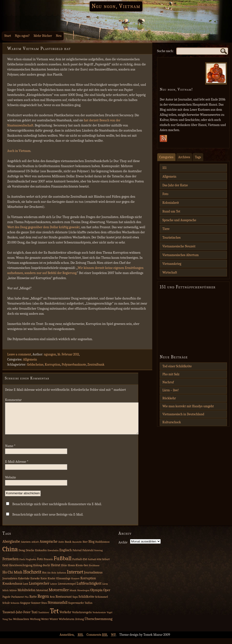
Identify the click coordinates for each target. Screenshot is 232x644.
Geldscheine (35, 365)
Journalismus (93, 578)
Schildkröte (86, 602)
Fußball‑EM (80, 565)
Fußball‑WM (94, 565)
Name (10, 452)
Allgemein (30, 359)
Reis (52, 603)
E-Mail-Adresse (17, 467)
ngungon (50, 354)
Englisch (66, 556)
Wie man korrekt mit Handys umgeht (188, 406)
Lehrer (54, 590)
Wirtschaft (170, 272)
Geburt (106, 565)
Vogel (109, 618)
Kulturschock (172, 422)
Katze (44, 584)
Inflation (61, 578)
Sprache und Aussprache (179, 220)
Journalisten (10, 584)
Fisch (22, 565)
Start (8, 36)
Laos (25, 590)
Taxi (34, 618)
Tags (198, 157)
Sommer (36, 609)
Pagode (6, 603)
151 (164, 168)
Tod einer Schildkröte (177, 366)
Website (11, 483)
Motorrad (42, 596)
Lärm (105, 590)
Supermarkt (76, 609)
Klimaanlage (63, 584)
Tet (54, 617)
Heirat (56, 571)
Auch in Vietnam (19, 151)
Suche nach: (165, 51)
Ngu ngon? (22, 36)
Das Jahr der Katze (175, 185)
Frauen (48, 565)
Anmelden (67, 640)
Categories (166, 157)
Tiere (166, 229)
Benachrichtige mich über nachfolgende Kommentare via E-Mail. (57, 510)
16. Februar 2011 (68, 354)
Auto (61, 548)
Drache (30, 556)
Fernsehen (11, 565)
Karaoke (35, 584)
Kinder (52, 584)
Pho (27, 603)
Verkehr (65, 618)
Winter (54, 625)
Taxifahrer (44, 618)
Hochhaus (94, 571)
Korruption (52, 365)
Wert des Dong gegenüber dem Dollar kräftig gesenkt (43, 227)
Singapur (25, 609)
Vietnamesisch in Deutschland (183, 414)
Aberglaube (11, 547)
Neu (59, 36)
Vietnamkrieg (172, 264)
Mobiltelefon (27, 596)
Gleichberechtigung (20, 571)
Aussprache (49, 547)
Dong (22, 556)
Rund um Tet (171, 211)
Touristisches (171, 238)
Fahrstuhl (88, 556)
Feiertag (98, 556)
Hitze (64, 571)
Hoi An (46, 578)
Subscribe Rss (163, 140)
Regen (43, 602)
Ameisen (26, 548)
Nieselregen (83, 596)
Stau (44, 609)
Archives (184, 157)
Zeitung (80, 625)
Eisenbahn (53, 556)
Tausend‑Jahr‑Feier (16, 618)
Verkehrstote (99, 618)
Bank (68, 547)
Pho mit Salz (171, 374)
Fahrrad (77, 556)
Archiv (123, 548)
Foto (165, 194)
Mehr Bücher (43, 36)
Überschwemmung (98, 625)
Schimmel (101, 602)
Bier (85, 548)
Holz (54, 578)
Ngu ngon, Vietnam (116, 6)
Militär (13, 596)
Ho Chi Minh (12, 578)
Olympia (96, 596)
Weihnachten (21, 625)
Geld (5, 571)
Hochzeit (32, 578)
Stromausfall (58, 608)
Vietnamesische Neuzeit (179, 246)
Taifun (89, 609)
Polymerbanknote (74, 365)
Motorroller (59, 596)
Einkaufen (41, 556)
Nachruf (168, 382)
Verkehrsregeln (82, 618)
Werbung (35, 625)
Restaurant (64, 602)
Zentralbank (96, 365)
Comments (97, 640)
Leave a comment (19, 354)
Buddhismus (102, 548)
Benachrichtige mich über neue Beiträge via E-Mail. (48, 520)
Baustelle (77, 548)
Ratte (33, 602)
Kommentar (13, 400)
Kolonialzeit (171, 203)
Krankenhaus (12, 589)
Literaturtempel (67, 590)
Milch (6, 596)
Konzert (75, 584)
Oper (107, 596)
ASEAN (35, 548)
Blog (91, 547)
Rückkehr (169, 398)
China (10, 555)
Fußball (63, 564)
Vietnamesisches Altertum (181, 255)
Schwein (15, 609)
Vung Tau (7, 625)
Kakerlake (24, 584)
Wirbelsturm (67, 625)
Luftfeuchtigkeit (89, 589)
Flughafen (31, 565)
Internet (75, 578)
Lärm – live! (171, 390)
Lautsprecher (39, 589)
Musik (73, 596)
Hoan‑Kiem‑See (78, 571)
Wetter (45, 625)
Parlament (18, 603)
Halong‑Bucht (42, 571)
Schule (6, 609)
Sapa (75, 603)
